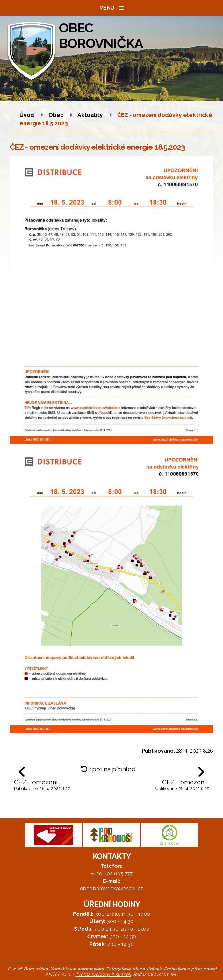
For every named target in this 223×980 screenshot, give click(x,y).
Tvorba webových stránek (103, 974)
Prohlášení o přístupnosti (190, 969)
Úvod (27, 115)
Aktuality (90, 115)
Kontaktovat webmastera (77, 969)
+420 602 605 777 (111, 874)
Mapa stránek (147, 969)
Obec (56, 115)
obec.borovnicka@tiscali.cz (112, 889)
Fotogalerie (118, 969)
